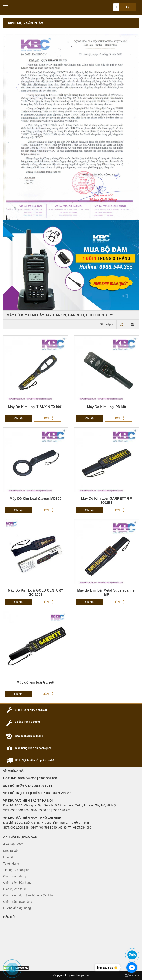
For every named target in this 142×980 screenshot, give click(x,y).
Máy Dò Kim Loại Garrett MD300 (36, 499)
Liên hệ (48, 418)
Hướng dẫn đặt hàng (17, 908)
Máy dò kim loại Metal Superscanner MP (106, 592)
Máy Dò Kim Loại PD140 (106, 407)
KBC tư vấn (11, 851)
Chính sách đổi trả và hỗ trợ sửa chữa (28, 895)
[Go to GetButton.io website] (132, 976)
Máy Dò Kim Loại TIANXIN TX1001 (35, 407)
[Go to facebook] (132, 967)
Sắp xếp (107, 324)
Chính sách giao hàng (18, 902)
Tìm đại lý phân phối (17, 870)
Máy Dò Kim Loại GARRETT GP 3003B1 (106, 501)
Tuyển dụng (11, 864)
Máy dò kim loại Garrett (35, 682)
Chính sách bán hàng (17, 883)
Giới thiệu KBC (13, 844)
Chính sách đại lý (15, 876)
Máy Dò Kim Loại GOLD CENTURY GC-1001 (36, 592)
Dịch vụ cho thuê (14, 889)
